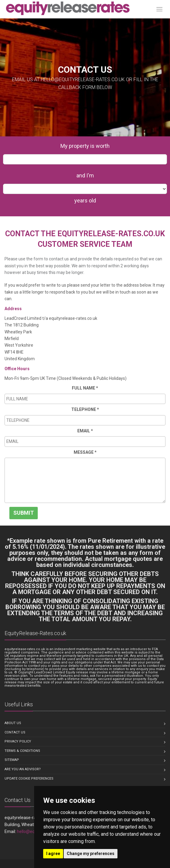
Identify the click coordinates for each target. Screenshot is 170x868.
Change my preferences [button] (91, 854)
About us (13, 723)
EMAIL (85, 431)
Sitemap (12, 760)
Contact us (15, 732)
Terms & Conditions (22, 751)
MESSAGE (85, 452)
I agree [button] (53, 854)
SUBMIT (24, 513)
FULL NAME (85, 388)
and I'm (85, 175)
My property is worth (85, 146)
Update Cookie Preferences (29, 779)
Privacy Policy (18, 741)
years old (85, 200)
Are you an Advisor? (23, 769)
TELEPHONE (85, 409)
